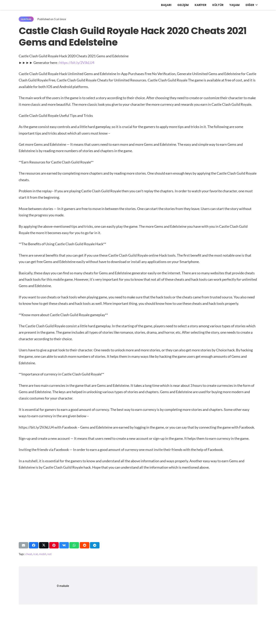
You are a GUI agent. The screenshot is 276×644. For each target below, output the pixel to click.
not (49, 554)
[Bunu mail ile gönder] (23, 545)
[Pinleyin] (54, 545)
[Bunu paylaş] (34, 545)
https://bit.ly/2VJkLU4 (77, 63)
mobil (43, 554)
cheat (29, 554)
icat (36, 554)
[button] (256, 5)
